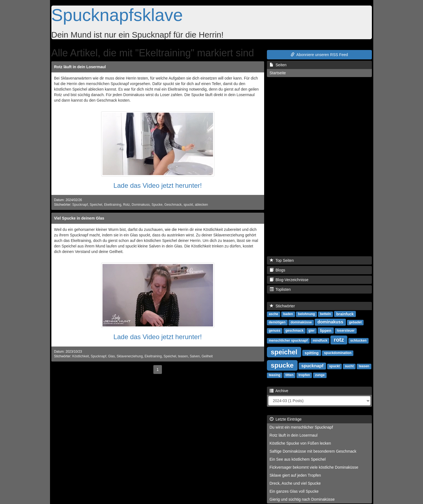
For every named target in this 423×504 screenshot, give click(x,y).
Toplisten (280, 289)
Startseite (278, 73)
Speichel (96, 205)
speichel (284, 352)
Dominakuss (140, 205)
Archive (279, 391)
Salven (195, 356)
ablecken (201, 205)
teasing (275, 375)
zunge (320, 375)
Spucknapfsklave (117, 15)
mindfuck (320, 341)
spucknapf (312, 366)
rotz (339, 340)
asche (274, 314)
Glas (111, 356)
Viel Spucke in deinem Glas (79, 218)
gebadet (355, 322)
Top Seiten (282, 260)
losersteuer (346, 331)
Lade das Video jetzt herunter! (158, 185)
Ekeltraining (113, 205)
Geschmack (173, 205)
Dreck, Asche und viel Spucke (295, 483)
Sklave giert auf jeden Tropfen (295, 475)
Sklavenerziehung (130, 356)
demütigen (277, 322)
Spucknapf (80, 205)
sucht (349, 366)
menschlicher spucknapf (288, 341)
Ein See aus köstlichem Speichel (298, 459)
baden (288, 314)
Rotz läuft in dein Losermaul (80, 67)
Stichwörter (282, 306)
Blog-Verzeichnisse (289, 280)
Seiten (278, 65)
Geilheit (207, 356)
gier (312, 331)
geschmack (294, 331)
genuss (275, 331)
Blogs (278, 270)
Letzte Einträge (286, 419)
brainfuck (345, 314)
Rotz (126, 205)
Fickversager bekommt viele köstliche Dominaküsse (314, 467)
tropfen (304, 375)
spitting (312, 353)
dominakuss (330, 322)
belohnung (307, 314)
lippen (326, 330)
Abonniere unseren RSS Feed (319, 55)
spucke (282, 365)
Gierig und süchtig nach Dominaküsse (302, 499)
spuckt (188, 205)
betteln (325, 314)
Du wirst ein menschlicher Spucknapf (301, 427)
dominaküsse (301, 322)
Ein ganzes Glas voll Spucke (294, 491)
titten (289, 375)
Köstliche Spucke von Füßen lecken (300, 443)
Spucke (157, 205)
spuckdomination (338, 353)
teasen (183, 356)
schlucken (358, 341)
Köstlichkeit (81, 356)
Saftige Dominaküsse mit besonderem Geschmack (313, 451)
